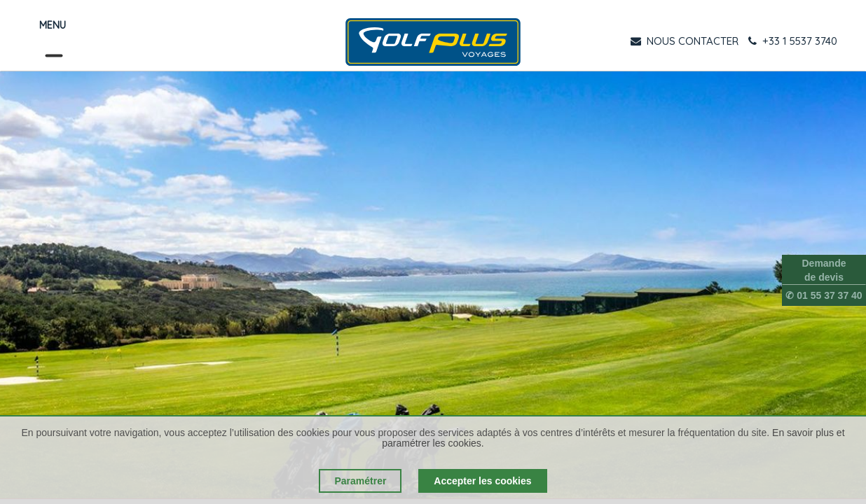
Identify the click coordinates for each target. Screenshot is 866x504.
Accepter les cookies (482, 481)
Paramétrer (360, 481)
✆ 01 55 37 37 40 (824, 295)
